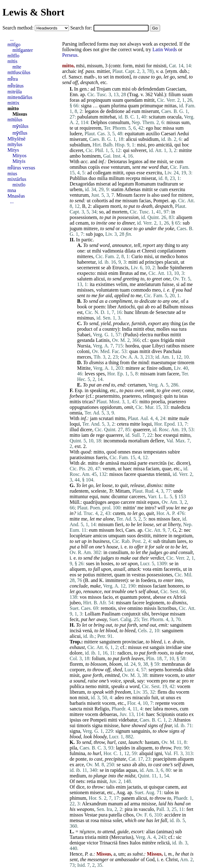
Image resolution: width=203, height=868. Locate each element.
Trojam (104, 89)
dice (80, 787)
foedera (148, 580)
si (178, 284)
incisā (75, 631)
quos (155, 340)
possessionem (83, 217)
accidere (173, 815)
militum (117, 178)
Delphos (99, 122)
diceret (76, 150)
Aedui (183, 134)
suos (131, 536)
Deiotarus (118, 161)
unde (178, 491)
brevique (160, 614)
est (80, 312)
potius (89, 575)
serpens (156, 670)
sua (174, 329)
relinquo (151, 396)
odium (165, 368)
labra (158, 709)
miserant (78, 139)
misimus (85, 318)
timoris (84, 725)
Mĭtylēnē (16, 139)
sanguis (157, 647)
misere (188, 346)
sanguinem (181, 625)
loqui (75, 424)
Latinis (103, 340)
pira (129, 809)
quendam (134, 100)
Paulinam (111, 614)
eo (153, 307)
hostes (107, 564)
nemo (91, 686)
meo (156, 290)
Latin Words (165, 49)
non (73, 698)
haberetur (86, 262)
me (153, 161)
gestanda (86, 340)
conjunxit (131, 614)
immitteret (116, 580)
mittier (104, 71)
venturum (120, 167)
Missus (20, 114)
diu (172, 692)
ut (76, 128)
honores (175, 586)
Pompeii (98, 720)
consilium (118, 552)
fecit (74, 619)
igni (158, 753)
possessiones (159, 575)
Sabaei (84, 335)
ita (92, 284)
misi (126, 89)
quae (146, 346)
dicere (86, 430)
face (176, 519)
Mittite (84, 368)
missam (148, 374)
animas (165, 832)
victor (92, 843)
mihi (97, 251)
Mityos (19, 156)
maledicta (180, 407)
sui (73, 725)
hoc (185, 145)
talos (169, 792)
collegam (102, 173)
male (184, 418)
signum (123, 731)
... (12, 39)
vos (83, 597)
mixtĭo (19, 185)
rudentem (79, 491)
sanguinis (141, 731)
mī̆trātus (16, 86)
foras (75, 100)
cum (116, 89)
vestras (139, 575)
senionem (79, 792)
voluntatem (107, 290)
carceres (137, 497)
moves (171, 709)
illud (74, 430)
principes (154, 262)
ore (85, 720)
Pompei (161, 201)
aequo (113, 502)
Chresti (149, 251)
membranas (173, 664)
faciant (160, 586)
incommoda (115, 441)
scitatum (157, 117)
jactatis (134, 787)
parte (142, 463)
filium (175, 94)
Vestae (91, 815)
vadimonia (113, 251)
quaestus (146, 474)
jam (94, 418)
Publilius (78, 178)
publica (77, 686)
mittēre (149, 843)
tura (183, 329)
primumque (152, 106)
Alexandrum (95, 804)
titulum (168, 541)
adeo (119, 698)
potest (145, 597)
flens (162, 692)
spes (100, 374)
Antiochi (126, 307)
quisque (157, 787)
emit (163, 625)
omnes (124, 452)
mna (12, 190)
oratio (182, 714)
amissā (112, 463)
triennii (163, 474)
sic (179, 837)
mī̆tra (13, 79)
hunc (129, 312)
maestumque (164, 362)
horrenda (174, 670)
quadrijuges (95, 502)
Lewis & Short (33, 12)
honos (182, 256)
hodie (163, 268)
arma (135, 804)
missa (168, 128)
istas (183, 396)
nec (187, 530)
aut (184, 787)
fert (190, 809)
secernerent (88, 268)
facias (145, 201)
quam (104, 106)
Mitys (13, 150)
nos (152, 519)
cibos (128, 815)
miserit (94, 703)
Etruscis (120, 268)
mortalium (138, 441)
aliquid (146, 753)
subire (174, 452)
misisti (160, 66)
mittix (13, 103)
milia (102, 178)
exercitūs (158, 463)
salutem (85, 279)
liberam (77, 692)
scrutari (106, 418)
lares (182, 541)
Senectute (165, 312)
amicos (100, 536)
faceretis (172, 569)
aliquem (101, 206)
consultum (119, 122)
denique (78, 843)
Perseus (70, 55)
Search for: (82, 28)
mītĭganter (23, 50)
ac (143, 368)
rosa (95, 820)
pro (151, 145)
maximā (128, 463)
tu (176, 396)
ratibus (173, 346)
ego (149, 128)
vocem (172, 675)
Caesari (168, 134)
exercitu (154, 173)
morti (116, 206)
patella (115, 815)
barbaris (78, 703)
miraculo (141, 698)
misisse (111, 725)
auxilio (153, 134)
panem (128, 798)
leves (90, 374)
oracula (174, 117)
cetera (123, 424)
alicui (131, 139)
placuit (171, 262)
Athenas (132, 189)
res (128, 698)
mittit (149, 100)
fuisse (168, 284)
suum (187, 94)
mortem (120, 212)
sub (186, 223)
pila (73, 748)
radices (125, 653)
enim (113, 273)
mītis (12, 61)
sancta (76, 709)
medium (78, 776)
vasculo (146, 809)
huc (158, 128)
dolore (76, 653)
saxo (126, 765)
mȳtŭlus (21, 126)
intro (149, 508)
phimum (78, 798)
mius (12, 174)
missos (116, 474)
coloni (83, 351)
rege (100, 435)
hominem (91, 156)
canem (172, 787)
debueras (108, 714)
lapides (123, 748)
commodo (141, 290)
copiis (94, 167)
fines (124, 843)
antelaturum (149, 284)
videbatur (128, 720)
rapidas (118, 770)
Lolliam (92, 614)
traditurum (168, 184)
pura (103, 815)
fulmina (77, 753)
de (102, 111)
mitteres (85, 256)
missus (173, 122)
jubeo (75, 603)
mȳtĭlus (20, 133)
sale (160, 547)
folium (99, 658)
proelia (158, 402)
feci (119, 530)
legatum (126, 184)
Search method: (19, 28)
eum (136, 111)
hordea (132, 346)
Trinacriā (108, 843)
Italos (135, 843)
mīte (17, 67)
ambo (75, 156)
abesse (159, 597)
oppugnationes (84, 407)
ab (109, 268)
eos (73, 575)
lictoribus (167, 608)
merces (84, 357)
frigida (167, 340)
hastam (152, 742)
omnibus (78, 167)
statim (117, 189)
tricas (88, 402)
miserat (149, 178)
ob (134, 89)
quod (85, 452)
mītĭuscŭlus (19, 72)
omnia (76, 413)
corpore (77, 670)
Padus (131, 335)
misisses (85, 290)
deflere (157, 441)
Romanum (146, 184)
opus (131, 173)
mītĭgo (14, 45)
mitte (173, 418)
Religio (102, 709)
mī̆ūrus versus (21, 168)
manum (116, 804)
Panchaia (172, 351)
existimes (105, 284)
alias (151, 832)
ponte (81, 759)
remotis (108, 608)
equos (153, 502)
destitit (144, 536)
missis (150, 608)
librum (142, 312)
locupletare (81, 536)
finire (152, 368)
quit (124, 485)
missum (130, 201)
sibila (189, 670)
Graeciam (176, 89)
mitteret (104, 575)
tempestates (155, 452)
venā (87, 631)
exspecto (86, 273)
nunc (105, 497)
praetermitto (107, 396)
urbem (76, 189)
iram (161, 374)
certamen (137, 385)
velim (122, 284)
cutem (119, 513)
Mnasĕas (16, 196)
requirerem (90, 128)
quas (134, 351)
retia (91, 781)
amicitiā (164, 145)
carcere (128, 502)
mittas (171, 106)
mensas (77, 820)
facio (108, 597)
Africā (179, 597)
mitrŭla (15, 92)
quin (168, 396)
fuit (155, 698)
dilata (130, 251)
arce (80, 765)
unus (170, 698)
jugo (98, 234)
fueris (101, 457)
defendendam (151, 89)
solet (118, 820)
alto (142, 765)
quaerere (142, 430)
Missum (124, 195)
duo (92, 178)
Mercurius (122, 837)
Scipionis (166, 714)
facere (140, 195)
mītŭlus (15, 120)
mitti (133, 262)
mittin (129, 508)
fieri (119, 524)
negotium (183, 536)
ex (170, 597)
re (192, 681)
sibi (145, 614)
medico (167, 256)
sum (185, 122)
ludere (76, 134)
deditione (115, 111)
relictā (164, 843)
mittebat (108, 117)
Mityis (19, 161)
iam (85, 435)
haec (128, 469)
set (106, 77)
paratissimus (82, 457)
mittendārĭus (20, 97)
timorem (186, 362)
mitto (145, 402)
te (72, 128)
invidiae (174, 647)
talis (111, 787)
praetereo (131, 396)
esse (105, 167)
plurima (119, 106)
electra (146, 335)
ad (93, 89)
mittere (185, 195)
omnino (135, 608)
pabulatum (88, 117)
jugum (76, 228)
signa (86, 106)
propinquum (99, 100)
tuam (125, 290)
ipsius (75, 720)
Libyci (159, 346)
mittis (75, 402)
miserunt (150, 111)
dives (157, 351)
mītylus (15, 144)
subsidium (148, 139)
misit (162, 161)
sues (90, 564)
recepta (133, 178)
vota (147, 569)
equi (94, 497)
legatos (92, 111)
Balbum (171, 307)
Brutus (126, 273)
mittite (186, 150)
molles (163, 329)
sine (187, 647)
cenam (82, 223)
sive (122, 608)
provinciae (133, 642)
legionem (155, 603)
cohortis (100, 201)
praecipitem (165, 759)
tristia (90, 837)
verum (109, 469)
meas (137, 452)
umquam (117, 536)
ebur (150, 329)
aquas (131, 770)
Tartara (77, 837)
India (127, 329)
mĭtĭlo (13, 56)
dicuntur (120, 497)
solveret (138, 150)
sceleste (99, 491)
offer (139, 547)
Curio (137, 256)
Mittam (123, 491)
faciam (153, 469)
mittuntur (79, 497)
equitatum (135, 134)
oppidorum (111, 407)
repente (163, 703)
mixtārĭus (17, 179)
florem (76, 664)
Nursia (84, 346)
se (171, 161)
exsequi (171, 435)
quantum (129, 597)
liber (112, 307)
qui (178, 145)
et (139, 251)
